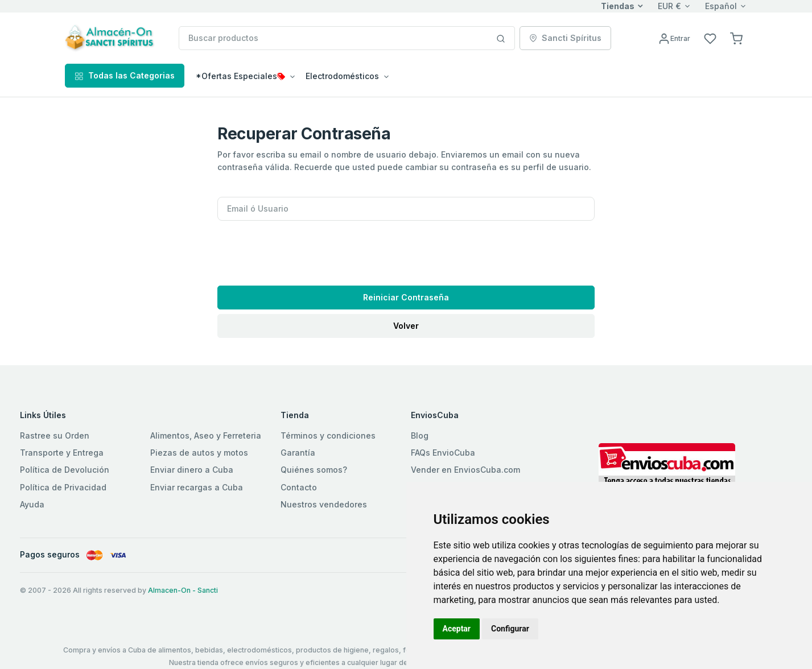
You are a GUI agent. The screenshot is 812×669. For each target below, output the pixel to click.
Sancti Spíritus (565, 38)
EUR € (669, 6)
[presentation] (304, 250)
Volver (406, 326)
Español (721, 6)
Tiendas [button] (618, 6)
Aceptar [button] (457, 629)
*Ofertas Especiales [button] (240, 76)
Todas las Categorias (125, 75)
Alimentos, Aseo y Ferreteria (206, 435)
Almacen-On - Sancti (183, 590)
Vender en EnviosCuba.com (465, 470)
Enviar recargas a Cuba (197, 487)
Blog (420, 435)
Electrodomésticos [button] (342, 76)
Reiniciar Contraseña (406, 297)
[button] (736, 38)
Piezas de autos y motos (199, 453)
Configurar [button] (510, 629)
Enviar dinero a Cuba (192, 470)
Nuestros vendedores (324, 504)
